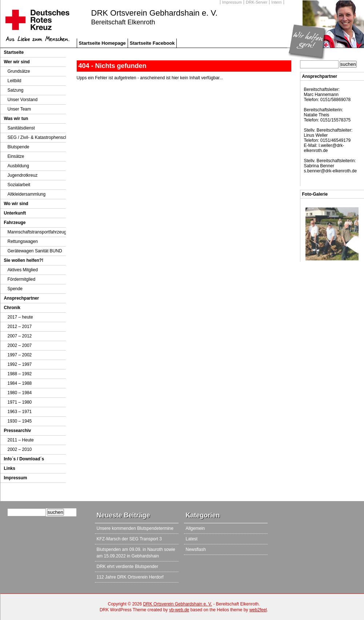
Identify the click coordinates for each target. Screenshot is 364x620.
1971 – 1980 (20, 402)
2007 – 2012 (20, 336)
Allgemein (195, 528)
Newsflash (196, 549)
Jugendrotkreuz (23, 175)
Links (10, 468)
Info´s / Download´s (24, 459)
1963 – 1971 (20, 412)
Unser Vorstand (23, 100)
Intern (276, 2)
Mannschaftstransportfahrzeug (37, 232)
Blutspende (19, 147)
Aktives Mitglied (23, 270)
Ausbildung (18, 166)
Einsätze (16, 156)
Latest (192, 539)
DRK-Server (257, 2)
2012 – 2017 (20, 327)
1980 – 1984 (20, 393)
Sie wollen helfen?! (24, 260)
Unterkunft (15, 213)
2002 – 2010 (20, 449)
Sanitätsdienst (21, 128)
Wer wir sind (17, 62)
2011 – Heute (21, 440)
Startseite (14, 52)
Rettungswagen (23, 241)
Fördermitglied (22, 279)
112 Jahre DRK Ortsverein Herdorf (130, 577)
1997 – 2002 (20, 355)
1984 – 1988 (20, 383)
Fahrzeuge (15, 223)
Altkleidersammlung (27, 194)
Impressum (232, 2)
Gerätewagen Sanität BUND (35, 251)
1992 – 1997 (20, 364)
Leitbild (15, 81)
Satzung (16, 90)
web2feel (258, 610)
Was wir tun (16, 119)
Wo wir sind (16, 204)
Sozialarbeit (19, 185)
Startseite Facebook (152, 43)
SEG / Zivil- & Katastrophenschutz (41, 137)
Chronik (12, 308)
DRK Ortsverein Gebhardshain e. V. (155, 13)
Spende (15, 289)
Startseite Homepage (102, 43)
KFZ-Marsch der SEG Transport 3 (129, 539)
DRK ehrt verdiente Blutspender (127, 567)
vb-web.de (179, 610)
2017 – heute (20, 317)
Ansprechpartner (22, 298)
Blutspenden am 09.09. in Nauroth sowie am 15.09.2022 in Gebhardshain (136, 553)
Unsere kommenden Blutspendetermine (135, 528)
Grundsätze (19, 71)
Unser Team (19, 109)
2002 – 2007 (20, 345)
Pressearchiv (18, 431)
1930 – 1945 (20, 421)
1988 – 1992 (20, 374)
